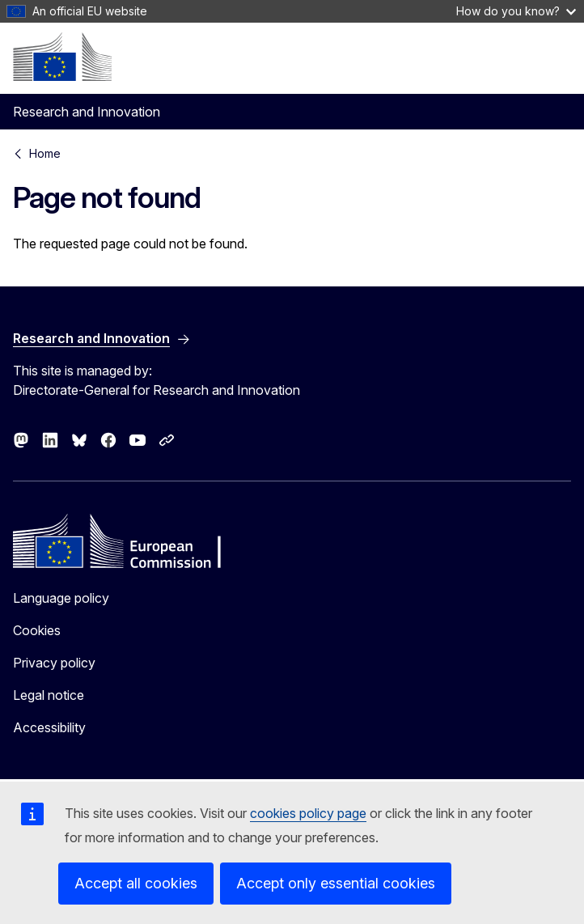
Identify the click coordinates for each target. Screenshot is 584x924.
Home (45, 153)
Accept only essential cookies (336, 883)
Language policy (61, 598)
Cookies (37, 630)
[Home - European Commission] (62, 57)
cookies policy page (308, 813)
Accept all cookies (136, 883)
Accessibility (49, 727)
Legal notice (49, 695)
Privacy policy (54, 663)
